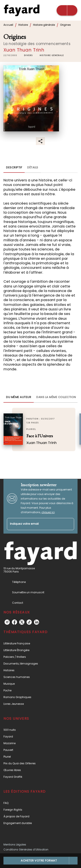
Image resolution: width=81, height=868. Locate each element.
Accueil (8, 25)
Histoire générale (44, 25)
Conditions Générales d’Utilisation (26, 849)
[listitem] (7, 622)
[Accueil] (22, 10)
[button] (29, 56)
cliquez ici (48, 512)
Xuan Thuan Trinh (24, 50)
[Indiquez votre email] (35, 524)
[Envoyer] (69, 524)
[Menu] (67, 10)
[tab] (14, 168)
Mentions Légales (15, 845)
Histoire (23, 25)
